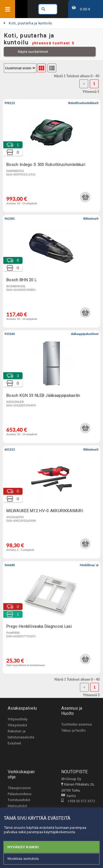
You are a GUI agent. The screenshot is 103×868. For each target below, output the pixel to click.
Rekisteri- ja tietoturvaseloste (21, 734)
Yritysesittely (18, 719)
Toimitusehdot (19, 800)
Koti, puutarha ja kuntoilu (28, 23)
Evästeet (14, 743)
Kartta (69, 796)
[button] (85, 197)
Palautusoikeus (20, 794)
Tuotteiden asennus (77, 724)
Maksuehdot (17, 806)
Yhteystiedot (17, 725)
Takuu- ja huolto (73, 731)
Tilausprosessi (19, 788)
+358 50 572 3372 (78, 801)
